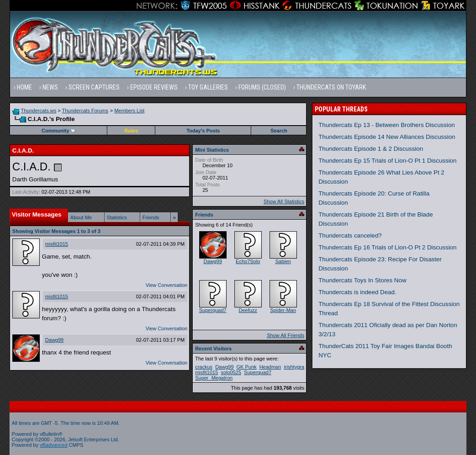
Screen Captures (94, 87)
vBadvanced (54, 445)
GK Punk (247, 367)
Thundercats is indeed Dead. (357, 292)
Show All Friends (286, 335)
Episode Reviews (154, 87)
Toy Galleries (208, 87)
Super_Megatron (214, 378)
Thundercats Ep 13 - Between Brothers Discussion (387, 125)
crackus (204, 367)
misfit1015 (57, 244)
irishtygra (294, 367)
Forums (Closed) (262, 87)
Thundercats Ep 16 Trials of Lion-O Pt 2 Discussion (387, 247)
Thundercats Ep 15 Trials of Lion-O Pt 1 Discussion (387, 161)
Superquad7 (213, 310)
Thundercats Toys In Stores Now (362, 280)
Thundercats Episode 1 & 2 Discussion (371, 149)
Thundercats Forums (85, 111)
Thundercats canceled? (350, 235)
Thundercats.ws (39, 111)
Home (24, 87)
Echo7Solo (248, 261)
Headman (270, 367)
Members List (129, 111)
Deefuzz (248, 310)
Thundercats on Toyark (331, 87)
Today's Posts (203, 131)
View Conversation (167, 285)
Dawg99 (54, 340)
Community (59, 131)
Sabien (283, 261)
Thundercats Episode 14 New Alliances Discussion (387, 137)
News (50, 87)
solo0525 (231, 372)
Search (279, 131)
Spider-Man (283, 310)
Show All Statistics (284, 201)
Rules (131, 131)
